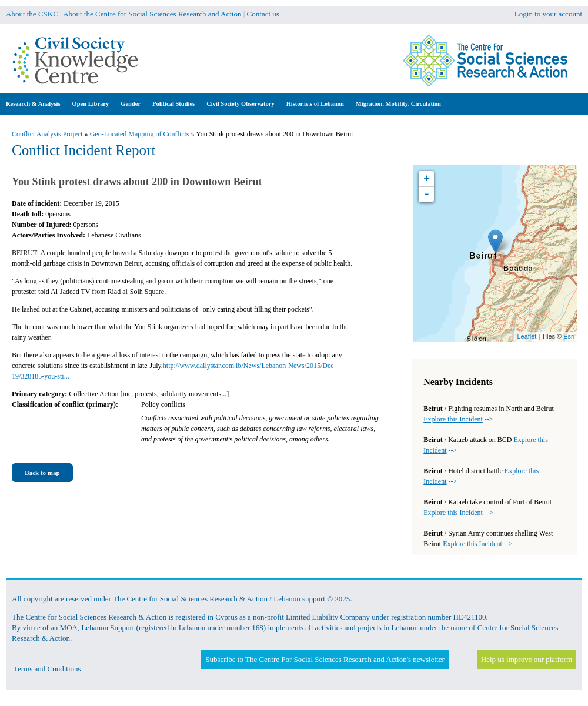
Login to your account (548, 14)
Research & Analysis (33, 104)
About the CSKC (32, 14)
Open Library (91, 104)
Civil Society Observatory (240, 104)
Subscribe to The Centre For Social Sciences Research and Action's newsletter (325, 659)
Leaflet (527, 336)
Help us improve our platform (527, 659)
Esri (569, 336)
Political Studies (173, 104)
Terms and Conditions (47, 669)
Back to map (42, 473)
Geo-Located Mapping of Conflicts (140, 134)
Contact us (263, 14)
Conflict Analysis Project (47, 134)
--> (458, 419)
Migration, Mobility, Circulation (398, 104)
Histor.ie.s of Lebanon (315, 104)
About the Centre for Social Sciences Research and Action (152, 14)
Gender (131, 104)
